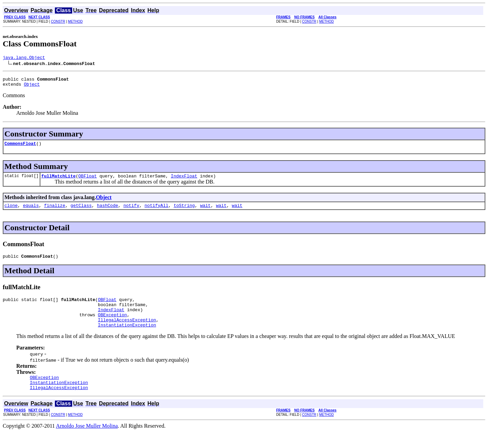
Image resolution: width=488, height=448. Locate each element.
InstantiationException (127, 338)
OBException (113, 326)
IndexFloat (184, 181)
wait (205, 211)
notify (131, 211)
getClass (81, 211)
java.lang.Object (24, 58)
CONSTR (58, 22)
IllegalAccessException (127, 332)
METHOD (75, 22)
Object (32, 87)
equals (31, 211)
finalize (55, 211)
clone (11, 211)
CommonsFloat (20, 147)
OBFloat (88, 181)
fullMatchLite (58, 181)
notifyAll (157, 211)
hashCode (107, 211)
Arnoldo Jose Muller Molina (87, 442)
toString (184, 211)
